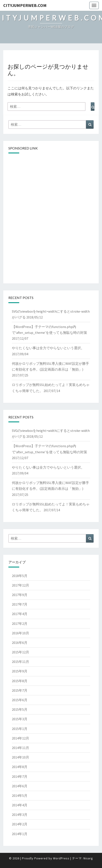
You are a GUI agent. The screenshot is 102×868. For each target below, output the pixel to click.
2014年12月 (20, 738)
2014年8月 (20, 767)
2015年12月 (20, 652)
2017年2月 (20, 624)
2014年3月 (20, 815)
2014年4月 (20, 805)
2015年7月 (20, 690)
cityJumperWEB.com (25, 5)
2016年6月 (20, 643)
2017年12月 (20, 585)
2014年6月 (20, 786)
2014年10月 (20, 757)
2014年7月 (20, 776)
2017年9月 (20, 595)
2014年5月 (20, 796)
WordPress (61, 858)
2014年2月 (20, 824)
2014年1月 (20, 834)
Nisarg (88, 858)
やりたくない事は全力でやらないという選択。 (48, 348)
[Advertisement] (51, 187)
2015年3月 (20, 719)
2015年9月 (20, 671)
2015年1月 (20, 729)
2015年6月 (20, 700)
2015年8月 (20, 681)
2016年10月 (20, 633)
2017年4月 (20, 614)
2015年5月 (20, 709)
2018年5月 (20, 576)
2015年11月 (20, 662)
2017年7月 (20, 604)
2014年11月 (20, 748)
